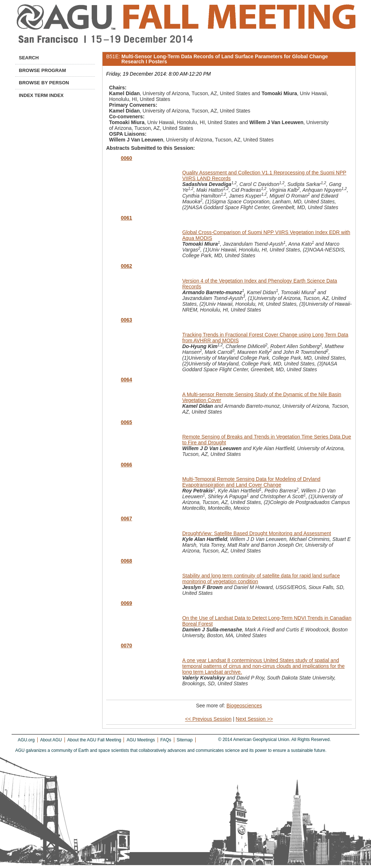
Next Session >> (255, 719)
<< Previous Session (208, 719)
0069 (126, 603)
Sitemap (185, 740)
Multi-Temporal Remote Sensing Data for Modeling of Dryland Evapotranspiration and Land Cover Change (251, 482)
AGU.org (26, 740)
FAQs (166, 740)
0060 (126, 158)
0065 (126, 422)
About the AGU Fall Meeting (94, 740)
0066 (126, 465)
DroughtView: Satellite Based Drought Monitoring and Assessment (257, 533)
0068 (126, 561)
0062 (126, 266)
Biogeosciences (244, 706)
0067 (126, 518)
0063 (126, 320)
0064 (126, 380)
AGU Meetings (141, 740)
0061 (126, 218)
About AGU (51, 740)
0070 (126, 645)
